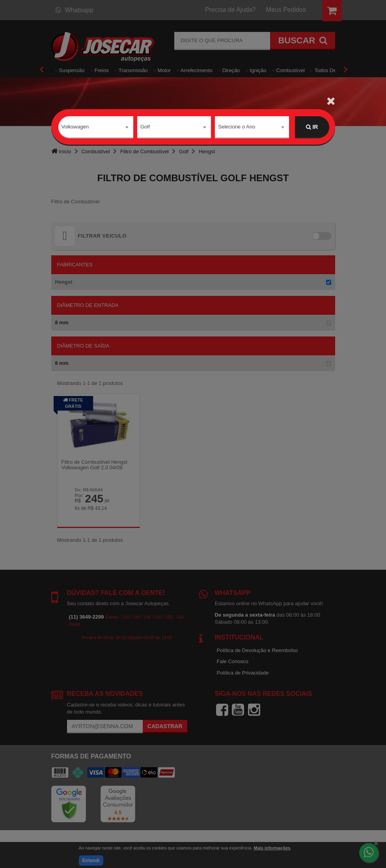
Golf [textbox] (145, 127)
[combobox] (96, 127)
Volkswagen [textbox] (75, 127)
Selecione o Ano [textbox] (237, 127)
